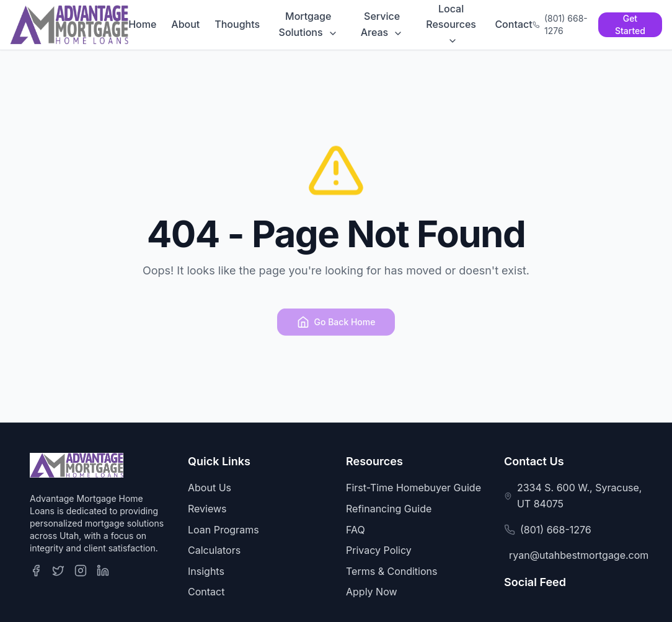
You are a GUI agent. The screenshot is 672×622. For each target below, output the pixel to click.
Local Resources (451, 24)
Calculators (214, 550)
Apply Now (372, 592)
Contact (513, 24)
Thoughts (237, 24)
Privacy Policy (379, 550)
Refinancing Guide (389, 509)
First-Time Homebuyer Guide (413, 488)
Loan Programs (223, 530)
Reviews (207, 509)
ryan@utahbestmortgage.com (579, 555)
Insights (206, 571)
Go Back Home (336, 325)
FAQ (356, 530)
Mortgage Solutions (308, 24)
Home (142, 24)
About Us (210, 488)
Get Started (630, 24)
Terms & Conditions (391, 571)
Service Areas (382, 24)
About (185, 24)
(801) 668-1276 (556, 530)
